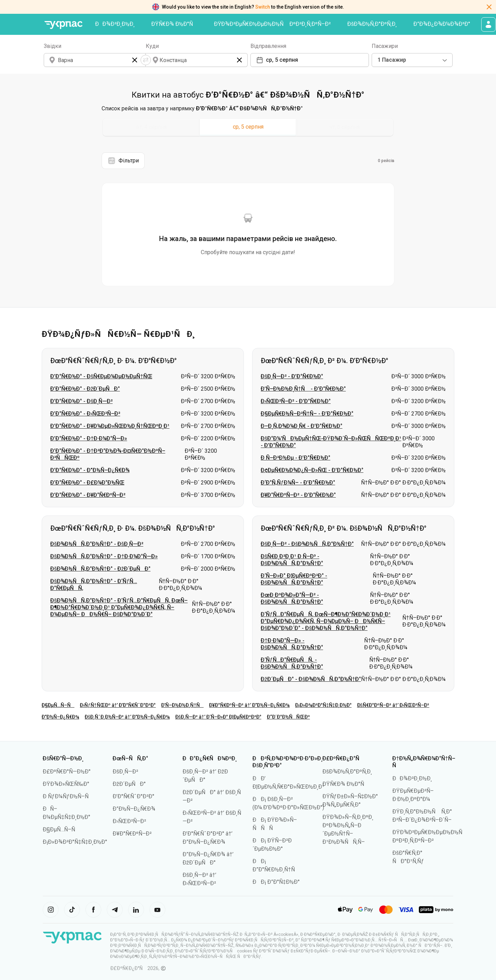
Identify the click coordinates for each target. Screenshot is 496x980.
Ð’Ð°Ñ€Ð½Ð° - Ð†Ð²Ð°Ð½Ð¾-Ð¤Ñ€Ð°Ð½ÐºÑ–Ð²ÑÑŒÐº (108, 454)
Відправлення (268, 46)
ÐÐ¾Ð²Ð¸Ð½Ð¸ (115, 24)
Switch (263, 7)
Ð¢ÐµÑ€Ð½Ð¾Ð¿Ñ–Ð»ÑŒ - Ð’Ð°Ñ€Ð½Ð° (312, 470)
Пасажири (385, 46)
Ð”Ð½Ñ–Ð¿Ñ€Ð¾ (60, 717)
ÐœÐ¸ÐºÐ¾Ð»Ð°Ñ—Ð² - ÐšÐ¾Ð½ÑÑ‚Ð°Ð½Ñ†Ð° (292, 598)
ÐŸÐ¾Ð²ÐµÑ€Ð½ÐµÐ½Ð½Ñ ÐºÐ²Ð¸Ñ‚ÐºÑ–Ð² (272, 24)
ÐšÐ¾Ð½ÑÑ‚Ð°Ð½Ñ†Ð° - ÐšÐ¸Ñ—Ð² (97, 544)
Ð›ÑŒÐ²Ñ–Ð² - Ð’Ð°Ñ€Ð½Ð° (296, 401)
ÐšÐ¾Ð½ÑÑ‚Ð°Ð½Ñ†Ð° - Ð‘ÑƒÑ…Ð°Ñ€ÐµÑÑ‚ (94, 585)
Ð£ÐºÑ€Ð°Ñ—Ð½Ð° (67, 772)
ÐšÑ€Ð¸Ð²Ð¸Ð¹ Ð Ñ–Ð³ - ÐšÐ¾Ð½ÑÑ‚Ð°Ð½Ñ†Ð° (292, 560)
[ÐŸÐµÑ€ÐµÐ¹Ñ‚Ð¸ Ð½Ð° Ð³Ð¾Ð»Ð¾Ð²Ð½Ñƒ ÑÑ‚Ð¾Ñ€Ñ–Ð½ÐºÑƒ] (63, 25)
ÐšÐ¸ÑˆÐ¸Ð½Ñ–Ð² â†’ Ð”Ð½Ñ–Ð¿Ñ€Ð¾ (127, 717)
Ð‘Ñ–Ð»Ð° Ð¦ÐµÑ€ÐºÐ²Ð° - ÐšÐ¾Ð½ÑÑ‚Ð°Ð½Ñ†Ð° (294, 579)
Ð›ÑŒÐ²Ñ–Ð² (129, 821)
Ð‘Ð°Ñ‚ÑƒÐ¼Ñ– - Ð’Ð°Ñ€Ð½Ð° (298, 483)
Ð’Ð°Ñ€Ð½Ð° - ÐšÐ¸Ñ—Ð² (81, 401)
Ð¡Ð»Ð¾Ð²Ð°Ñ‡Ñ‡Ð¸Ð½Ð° (323, 705)
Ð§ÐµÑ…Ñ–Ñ (58, 705)
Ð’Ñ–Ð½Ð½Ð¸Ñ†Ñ (182, 705)
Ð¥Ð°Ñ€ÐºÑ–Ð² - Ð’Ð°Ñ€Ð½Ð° (298, 495)
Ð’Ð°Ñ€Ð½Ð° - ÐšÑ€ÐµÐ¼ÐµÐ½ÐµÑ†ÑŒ (101, 376)
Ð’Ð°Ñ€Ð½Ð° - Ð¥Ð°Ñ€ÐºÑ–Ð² (88, 495)
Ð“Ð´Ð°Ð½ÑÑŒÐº (288, 717)
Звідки (53, 46)
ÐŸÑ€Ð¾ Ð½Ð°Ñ (174, 24)
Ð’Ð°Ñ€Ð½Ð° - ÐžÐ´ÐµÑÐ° (85, 389)
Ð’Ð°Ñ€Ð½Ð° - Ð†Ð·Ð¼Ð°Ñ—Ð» (89, 438)
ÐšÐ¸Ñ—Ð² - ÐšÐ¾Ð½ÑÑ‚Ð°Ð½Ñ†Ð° (307, 544)
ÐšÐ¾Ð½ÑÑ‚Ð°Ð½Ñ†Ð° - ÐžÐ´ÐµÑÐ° (100, 569)
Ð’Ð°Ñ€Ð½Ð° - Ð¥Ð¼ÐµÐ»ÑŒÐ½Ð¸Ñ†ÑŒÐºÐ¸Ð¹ (110, 426)
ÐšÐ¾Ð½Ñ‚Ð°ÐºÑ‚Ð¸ (372, 24)
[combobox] (412, 60)
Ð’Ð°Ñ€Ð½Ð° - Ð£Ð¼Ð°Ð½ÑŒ (87, 483)
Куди (152, 46)
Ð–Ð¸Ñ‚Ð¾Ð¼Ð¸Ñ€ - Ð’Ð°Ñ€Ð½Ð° (302, 426)
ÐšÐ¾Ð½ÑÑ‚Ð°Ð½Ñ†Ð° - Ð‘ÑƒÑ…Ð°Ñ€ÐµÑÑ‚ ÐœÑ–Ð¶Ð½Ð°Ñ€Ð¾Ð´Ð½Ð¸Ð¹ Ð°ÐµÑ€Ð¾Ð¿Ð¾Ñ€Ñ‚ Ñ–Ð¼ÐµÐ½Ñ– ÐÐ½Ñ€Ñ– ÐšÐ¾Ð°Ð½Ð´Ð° (119, 607)
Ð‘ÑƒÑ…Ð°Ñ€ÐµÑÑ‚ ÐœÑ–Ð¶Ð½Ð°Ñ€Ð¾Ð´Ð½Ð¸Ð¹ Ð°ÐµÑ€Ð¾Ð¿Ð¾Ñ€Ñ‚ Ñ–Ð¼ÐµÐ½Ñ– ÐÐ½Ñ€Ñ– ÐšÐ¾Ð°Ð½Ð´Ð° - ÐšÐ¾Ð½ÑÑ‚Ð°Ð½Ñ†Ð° (326, 621)
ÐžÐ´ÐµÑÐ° (129, 784)
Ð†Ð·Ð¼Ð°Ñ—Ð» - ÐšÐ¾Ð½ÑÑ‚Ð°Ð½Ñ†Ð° (292, 644)
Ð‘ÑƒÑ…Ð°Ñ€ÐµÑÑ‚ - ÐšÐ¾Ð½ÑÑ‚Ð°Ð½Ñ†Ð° (292, 663)
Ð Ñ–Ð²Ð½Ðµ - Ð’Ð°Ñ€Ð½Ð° (296, 458)
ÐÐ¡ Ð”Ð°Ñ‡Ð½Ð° (276, 882)
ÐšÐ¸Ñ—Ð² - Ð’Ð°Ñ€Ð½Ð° (292, 376)
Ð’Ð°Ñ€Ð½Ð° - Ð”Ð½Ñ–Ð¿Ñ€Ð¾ (90, 470)
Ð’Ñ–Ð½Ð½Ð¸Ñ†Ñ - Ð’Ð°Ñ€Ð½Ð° (303, 389)
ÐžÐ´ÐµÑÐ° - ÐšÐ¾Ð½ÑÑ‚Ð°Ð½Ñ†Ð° (311, 679)
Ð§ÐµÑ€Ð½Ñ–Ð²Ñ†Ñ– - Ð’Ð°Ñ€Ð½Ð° (307, 414)
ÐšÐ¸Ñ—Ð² (125, 772)
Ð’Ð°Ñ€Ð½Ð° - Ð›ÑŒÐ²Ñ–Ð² (85, 414)
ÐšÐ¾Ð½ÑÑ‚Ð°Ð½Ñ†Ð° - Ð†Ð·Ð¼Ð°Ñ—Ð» (104, 556)
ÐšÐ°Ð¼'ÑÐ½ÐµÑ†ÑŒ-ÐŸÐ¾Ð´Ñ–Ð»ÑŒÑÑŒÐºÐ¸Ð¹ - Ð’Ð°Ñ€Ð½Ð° (331, 442)
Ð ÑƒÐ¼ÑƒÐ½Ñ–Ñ (68, 796)
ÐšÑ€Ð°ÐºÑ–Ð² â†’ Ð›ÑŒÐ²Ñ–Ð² (393, 705)
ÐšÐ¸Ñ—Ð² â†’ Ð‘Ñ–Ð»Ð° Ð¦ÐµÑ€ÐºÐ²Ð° (218, 717)
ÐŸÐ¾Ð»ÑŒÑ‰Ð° (66, 784)
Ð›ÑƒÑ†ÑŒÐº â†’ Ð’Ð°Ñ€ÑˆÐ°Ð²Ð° (118, 705)
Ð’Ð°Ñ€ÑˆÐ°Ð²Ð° (133, 796)
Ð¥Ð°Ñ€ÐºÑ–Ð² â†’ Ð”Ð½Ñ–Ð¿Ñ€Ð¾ (249, 705)
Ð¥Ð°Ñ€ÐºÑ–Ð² (132, 834)
